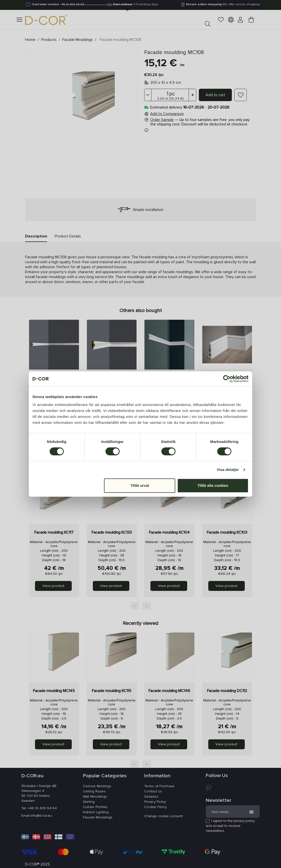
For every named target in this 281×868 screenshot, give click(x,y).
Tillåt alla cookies (213, 485)
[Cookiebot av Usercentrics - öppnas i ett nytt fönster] (227, 379)
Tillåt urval (140, 485)
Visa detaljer (228, 470)
